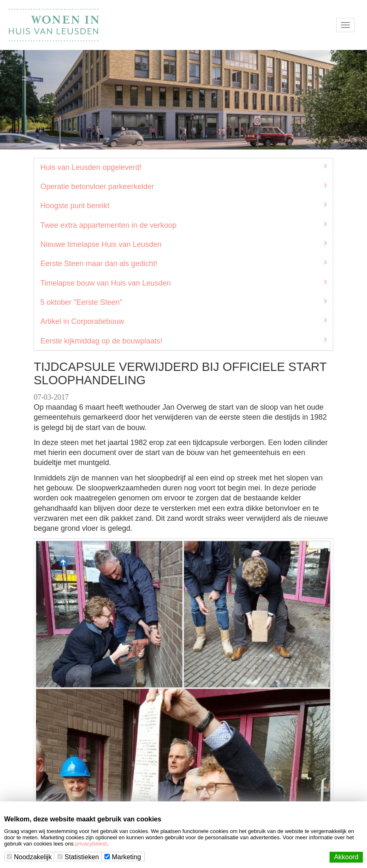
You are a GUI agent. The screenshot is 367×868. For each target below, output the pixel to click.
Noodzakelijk (29, 857)
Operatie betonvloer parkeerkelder (183, 186)
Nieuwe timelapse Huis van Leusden (183, 244)
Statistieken (78, 857)
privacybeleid (91, 844)
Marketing (123, 857)
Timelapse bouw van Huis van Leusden (183, 283)
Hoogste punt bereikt (183, 205)
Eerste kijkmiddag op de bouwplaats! (183, 341)
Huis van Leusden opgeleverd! (183, 167)
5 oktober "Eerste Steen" (183, 302)
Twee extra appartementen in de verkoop (183, 225)
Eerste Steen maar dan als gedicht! (183, 263)
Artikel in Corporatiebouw (183, 321)
